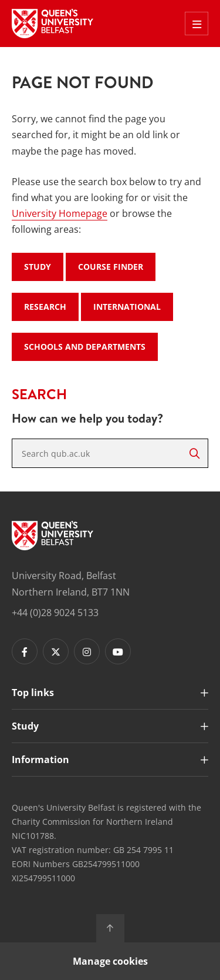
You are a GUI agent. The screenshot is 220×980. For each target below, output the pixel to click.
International (127, 307)
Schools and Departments (85, 347)
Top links (33, 693)
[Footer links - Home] (53, 536)
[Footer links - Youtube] (118, 651)
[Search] (194, 453)
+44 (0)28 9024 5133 (55, 613)
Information (40, 760)
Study (38, 267)
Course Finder (111, 267)
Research (45, 307)
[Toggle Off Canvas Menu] (197, 24)
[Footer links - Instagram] (87, 651)
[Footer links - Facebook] (25, 651)
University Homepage (60, 213)
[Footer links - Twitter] (56, 651)
